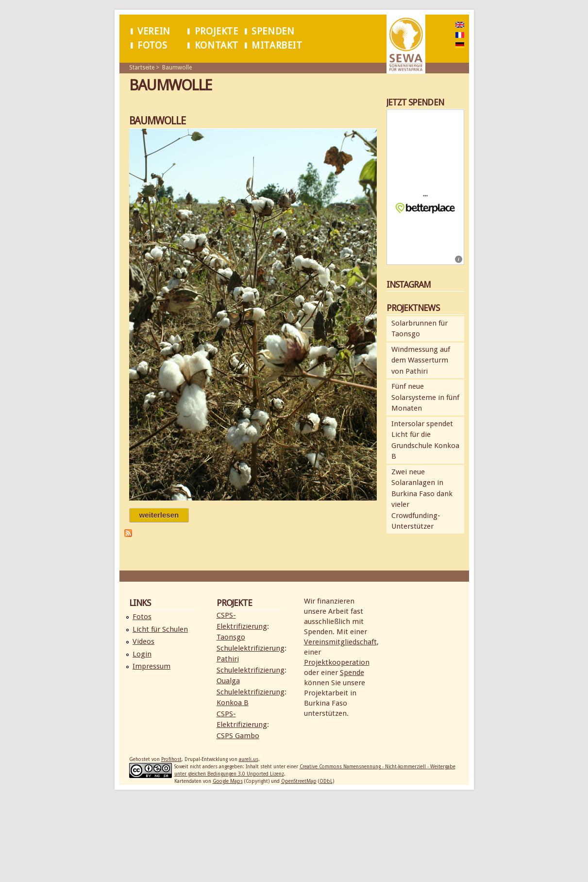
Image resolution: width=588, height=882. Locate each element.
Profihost (171, 759)
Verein (154, 31)
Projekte (217, 31)
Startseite (142, 68)
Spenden (273, 31)
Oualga (228, 681)
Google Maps (228, 781)
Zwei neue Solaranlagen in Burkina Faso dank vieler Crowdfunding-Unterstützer (422, 499)
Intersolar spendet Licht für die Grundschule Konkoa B (425, 440)
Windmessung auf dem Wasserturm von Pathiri (421, 360)
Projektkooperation (337, 662)
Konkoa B (233, 703)
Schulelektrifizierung (251, 648)
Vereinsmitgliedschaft (340, 642)
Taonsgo (231, 637)
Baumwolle (177, 68)
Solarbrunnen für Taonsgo (420, 329)
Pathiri (228, 659)
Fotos (152, 45)
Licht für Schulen (160, 629)
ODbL (326, 781)
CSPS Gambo (238, 736)
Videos (143, 641)
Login (142, 654)
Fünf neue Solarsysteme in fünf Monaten (425, 397)
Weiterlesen (164, 515)
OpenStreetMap (299, 781)
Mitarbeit (277, 45)
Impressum (151, 666)
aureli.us (249, 759)
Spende (352, 673)
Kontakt (217, 45)
